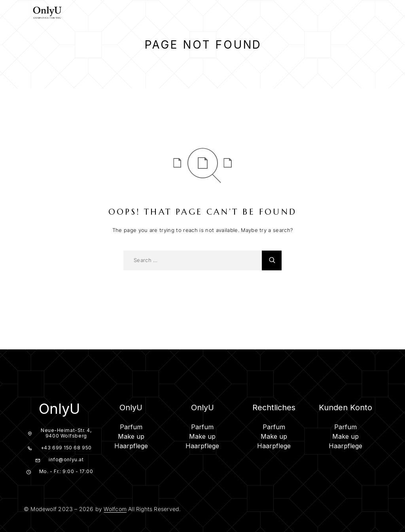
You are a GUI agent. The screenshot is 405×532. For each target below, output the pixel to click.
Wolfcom (115, 509)
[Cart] (393, 13)
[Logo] (47, 12)
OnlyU (59, 409)
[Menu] (16, 12)
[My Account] (378, 13)
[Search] (363, 13)
